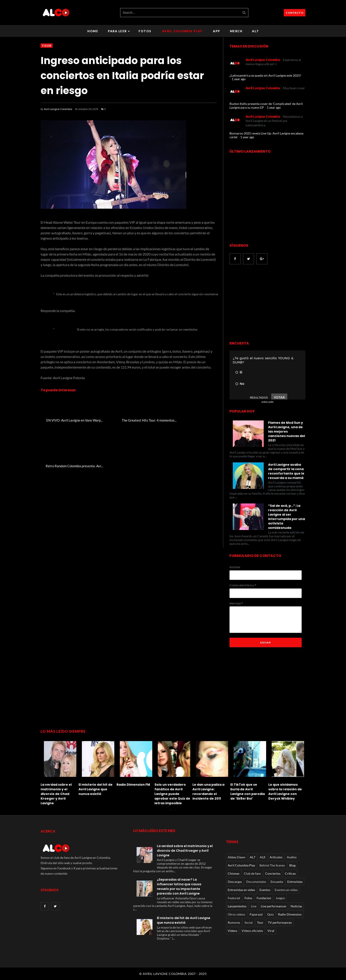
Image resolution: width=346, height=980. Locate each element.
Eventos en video (286, 890)
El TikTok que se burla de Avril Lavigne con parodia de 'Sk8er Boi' (248, 792)
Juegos (280, 898)
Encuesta (277, 882)
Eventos (265, 890)
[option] (60, 772)
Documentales (256, 882)
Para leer (119, 31)
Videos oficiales (252, 931)
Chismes (234, 873)
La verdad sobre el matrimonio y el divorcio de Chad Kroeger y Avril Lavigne (56, 794)
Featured (234, 898)
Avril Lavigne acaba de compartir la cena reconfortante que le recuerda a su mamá (286, 471)
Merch (236, 31)
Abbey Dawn (237, 857)
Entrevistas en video (241, 890)
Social (249, 922)
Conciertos (273, 873)
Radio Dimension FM (133, 785)
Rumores (234, 922)
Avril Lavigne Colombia (58, 109)
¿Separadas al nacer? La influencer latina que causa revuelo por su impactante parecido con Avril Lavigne (179, 886)
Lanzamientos (237, 906)
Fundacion (264, 898)
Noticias (296, 906)
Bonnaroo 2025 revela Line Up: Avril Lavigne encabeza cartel (266, 135)
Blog (292, 865)
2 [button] (175, 812)
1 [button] (171, 812)
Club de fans (252, 873)
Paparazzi (256, 914)
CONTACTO (295, 13)
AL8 (262, 857)
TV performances (280, 922)
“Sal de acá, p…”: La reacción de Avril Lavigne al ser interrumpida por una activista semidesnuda (287, 517)
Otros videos (236, 914)
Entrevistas (295, 882)
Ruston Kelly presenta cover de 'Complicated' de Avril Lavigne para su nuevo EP (266, 106)
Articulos (276, 857)
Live (254, 906)
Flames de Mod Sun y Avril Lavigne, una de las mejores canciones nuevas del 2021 (287, 431)
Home (93, 31)
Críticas (290, 873)
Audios (292, 857)
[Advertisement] (267, 303)
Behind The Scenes (272, 865)
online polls (267, 402)
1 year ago (239, 79)
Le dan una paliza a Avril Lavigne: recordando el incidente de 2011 (208, 792)
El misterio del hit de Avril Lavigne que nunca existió (96, 789)
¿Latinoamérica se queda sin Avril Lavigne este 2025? (265, 75)
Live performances (274, 906)
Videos (232, 931)
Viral (271, 931)
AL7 (255, 31)
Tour (47, 46)
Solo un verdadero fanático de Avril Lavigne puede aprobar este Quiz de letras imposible (172, 794)
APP (217, 31)
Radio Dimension (290, 914)
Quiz (270, 914)
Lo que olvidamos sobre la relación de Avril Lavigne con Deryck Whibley (285, 792)
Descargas (235, 882)
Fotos (145, 31)
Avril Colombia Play (182, 31)
